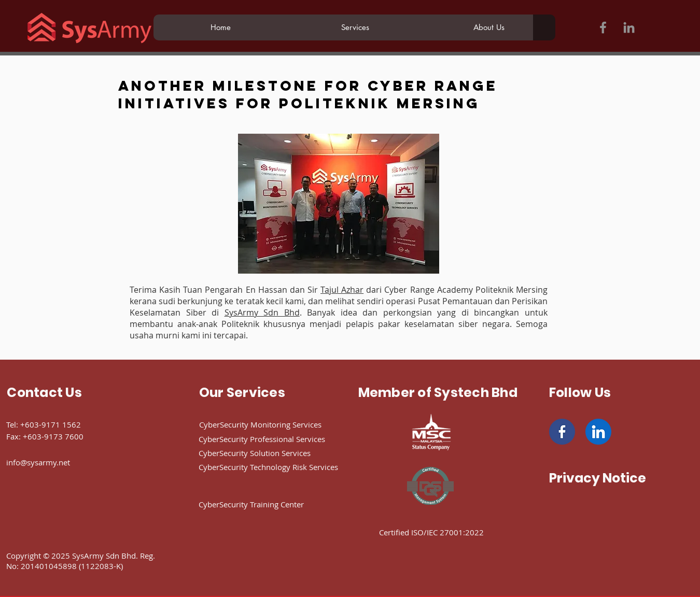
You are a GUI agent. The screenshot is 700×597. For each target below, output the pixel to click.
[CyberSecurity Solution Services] (272, 453)
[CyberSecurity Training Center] (272, 504)
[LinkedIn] (629, 27)
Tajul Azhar (342, 290)
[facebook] (562, 432)
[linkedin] (598, 432)
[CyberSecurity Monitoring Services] (276, 424)
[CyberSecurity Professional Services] (278, 439)
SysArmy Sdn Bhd (262, 312)
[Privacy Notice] (598, 478)
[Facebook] (603, 27)
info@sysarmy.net (38, 462)
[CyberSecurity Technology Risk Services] (287, 467)
